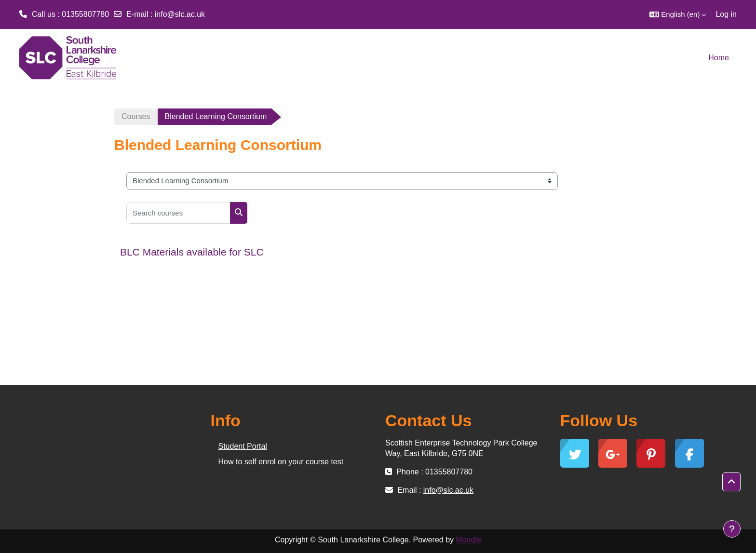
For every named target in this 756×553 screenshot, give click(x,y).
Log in (726, 14)
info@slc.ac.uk (180, 14)
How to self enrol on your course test (281, 462)
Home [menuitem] (719, 58)
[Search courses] (178, 213)
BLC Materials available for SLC (192, 252)
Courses (136, 116)
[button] (678, 14)
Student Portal (243, 446)
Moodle (469, 540)
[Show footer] (732, 529)
